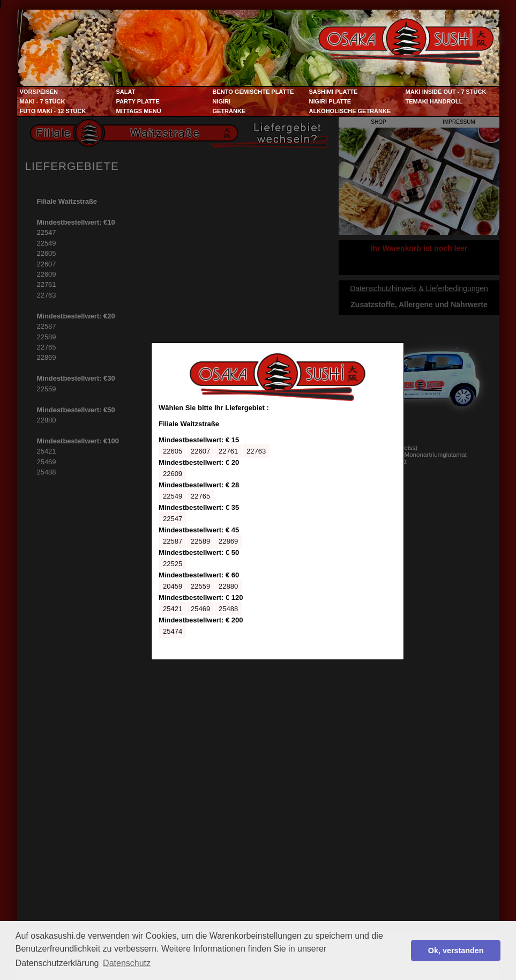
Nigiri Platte (330, 101)
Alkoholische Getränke (350, 111)
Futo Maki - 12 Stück (53, 111)
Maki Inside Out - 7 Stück (446, 92)
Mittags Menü (139, 111)
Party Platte (138, 101)
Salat (126, 92)
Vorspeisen (39, 92)
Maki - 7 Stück (43, 101)
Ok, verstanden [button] (456, 951)
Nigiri (222, 101)
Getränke (229, 111)
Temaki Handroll (434, 101)
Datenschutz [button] (127, 963)
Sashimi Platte (334, 92)
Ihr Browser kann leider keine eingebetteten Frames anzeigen (278, 501)
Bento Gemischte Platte (253, 92)
